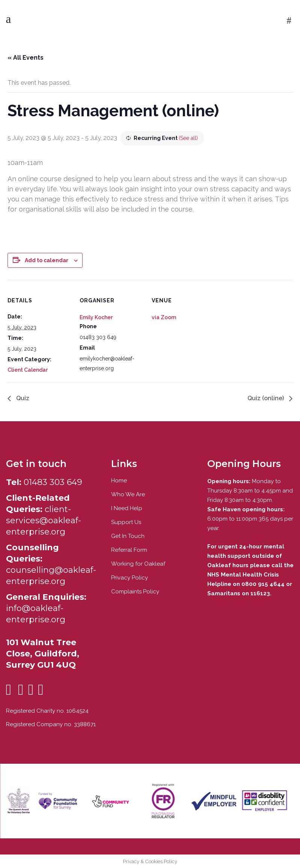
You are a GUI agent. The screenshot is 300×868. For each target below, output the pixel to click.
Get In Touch (128, 536)
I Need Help (127, 508)
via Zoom (164, 317)
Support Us (126, 522)
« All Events (26, 58)
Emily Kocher (96, 317)
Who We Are (128, 494)
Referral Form (129, 550)
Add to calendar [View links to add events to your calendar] (47, 260)
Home (119, 481)
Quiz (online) (266, 398)
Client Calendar (28, 370)
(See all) (188, 138)
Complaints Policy (135, 592)
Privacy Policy (130, 578)
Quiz (22, 398)
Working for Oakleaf (138, 564)
